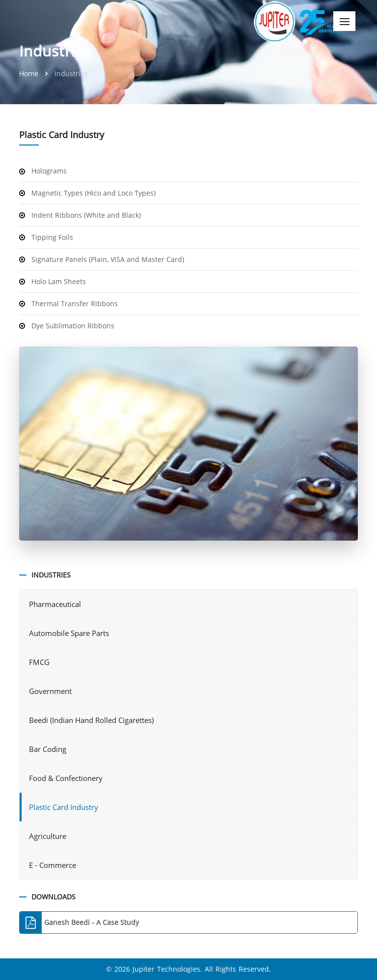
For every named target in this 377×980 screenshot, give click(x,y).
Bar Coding (49, 749)
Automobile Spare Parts (70, 633)
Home (30, 73)
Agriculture (49, 836)
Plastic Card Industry (64, 807)
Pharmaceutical (56, 604)
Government (51, 691)
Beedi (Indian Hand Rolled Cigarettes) (92, 720)
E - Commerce (54, 865)
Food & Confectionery (67, 778)
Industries (71, 73)
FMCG (40, 662)
